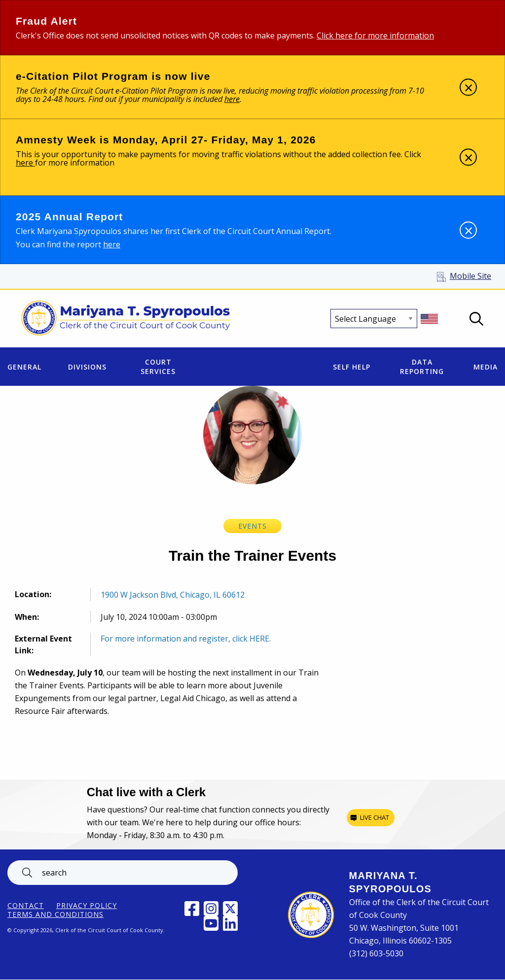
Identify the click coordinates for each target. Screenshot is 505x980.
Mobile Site (470, 276)
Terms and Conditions (55, 914)
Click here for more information (375, 35)
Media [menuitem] (486, 367)
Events (252, 526)
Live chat (375, 817)
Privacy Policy (87, 906)
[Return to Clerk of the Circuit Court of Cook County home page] (126, 319)
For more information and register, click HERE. (186, 639)
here (25, 163)
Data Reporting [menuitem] (422, 367)
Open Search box (476, 319)
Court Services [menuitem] (158, 367)
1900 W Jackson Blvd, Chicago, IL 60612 (173, 595)
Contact (26, 906)
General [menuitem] (24, 367)
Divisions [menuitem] (87, 367)
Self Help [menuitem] (352, 367)
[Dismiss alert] (468, 87)
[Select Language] (374, 319)
